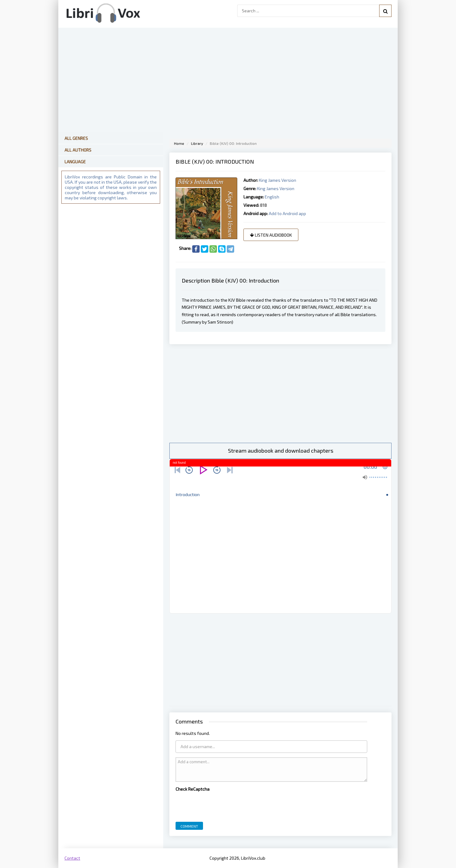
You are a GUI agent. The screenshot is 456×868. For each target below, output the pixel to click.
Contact (72, 858)
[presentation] (222, 805)
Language (75, 162)
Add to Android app (287, 213)
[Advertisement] (280, 393)
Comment (189, 826)
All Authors (78, 150)
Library (197, 143)
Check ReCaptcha (193, 789)
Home (179, 143)
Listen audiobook (271, 235)
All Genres (76, 138)
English (272, 197)
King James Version (278, 180)
